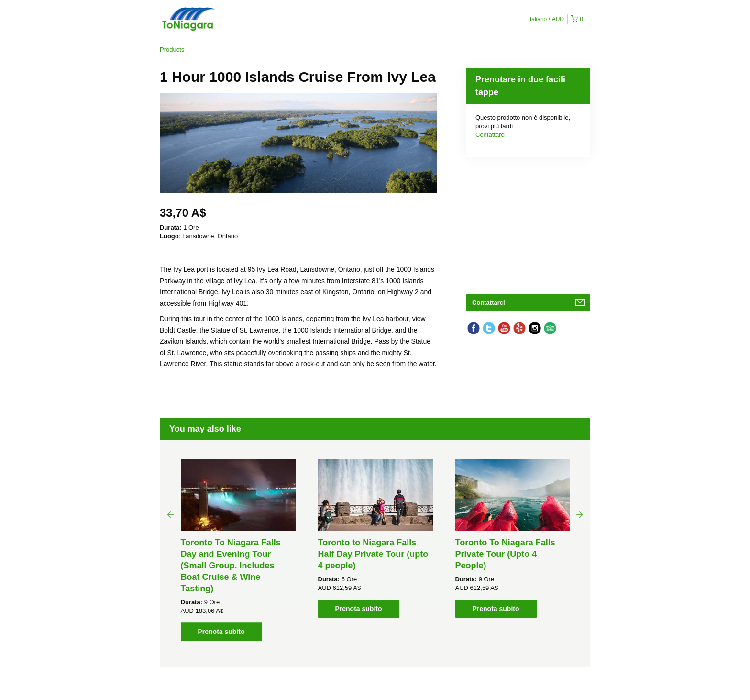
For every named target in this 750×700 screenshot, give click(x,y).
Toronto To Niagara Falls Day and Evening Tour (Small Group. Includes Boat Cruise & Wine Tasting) (231, 566)
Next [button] (580, 514)
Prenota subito (221, 632)
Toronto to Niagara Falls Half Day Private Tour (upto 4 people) (373, 554)
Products (172, 50)
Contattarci (491, 135)
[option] (238, 550)
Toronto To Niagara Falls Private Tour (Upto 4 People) (505, 554)
